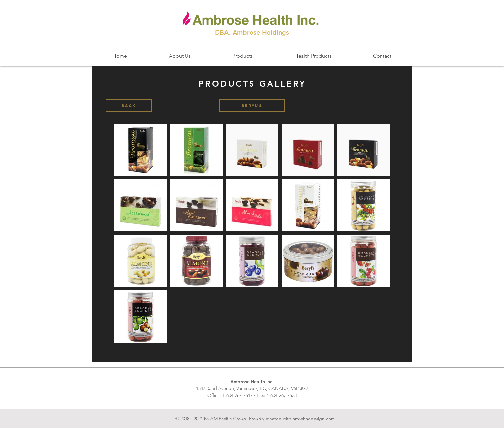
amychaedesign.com (314, 419)
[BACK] (129, 106)
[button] (252, 106)
